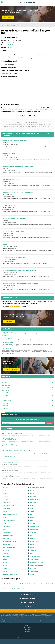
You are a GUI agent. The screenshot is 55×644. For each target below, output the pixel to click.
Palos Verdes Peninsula (35, 562)
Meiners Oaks (6, 532)
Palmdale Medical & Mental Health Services (14, 257)
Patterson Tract (33, 541)
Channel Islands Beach (35, 565)
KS (39, 583)
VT (10, 588)
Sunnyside (5, 556)
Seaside (31, 520)
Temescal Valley (33, 526)
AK (5, 583)
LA (44, 583)
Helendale (31, 523)
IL (32, 583)
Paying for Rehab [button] (27, 398)
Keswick (5, 499)
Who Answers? (38, 611)
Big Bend (5, 550)
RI (47, 586)
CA (12, 583)
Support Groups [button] (27, 396)
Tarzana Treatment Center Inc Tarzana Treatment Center (18, 192)
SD (52, 586)
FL (23, 583)
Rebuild (5, 244)
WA (15, 588)
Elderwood (32, 568)
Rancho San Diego (8, 505)
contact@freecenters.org (24, 110)
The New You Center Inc (9, 205)
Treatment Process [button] (27, 390)
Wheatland (32, 496)
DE (20, 583)
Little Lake (5, 538)
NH (21, 586)
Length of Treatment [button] (27, 388)
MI (2, 586)
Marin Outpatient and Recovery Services (14, 218)
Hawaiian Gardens (34, 499)
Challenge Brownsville (9, 541)
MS (7, 586)
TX (5, 588)
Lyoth (4, 517)
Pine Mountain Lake (8, 520)
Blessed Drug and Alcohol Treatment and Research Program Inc (20, 283)
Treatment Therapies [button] (27, 393)
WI (20, 588)
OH (37, 586)
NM (26, 586)
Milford (4, 523)
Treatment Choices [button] (27, 380)
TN (2, 588)
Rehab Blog (28, 606)
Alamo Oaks (6, 526)
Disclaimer (27, 632)
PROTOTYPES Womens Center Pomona (13, 231)
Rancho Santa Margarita (36, 487)
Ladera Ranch (33, 529)
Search (49, 423)
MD (49, 583)
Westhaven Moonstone (9, 514)
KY (41, 583)
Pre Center (23, 115)
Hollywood (11, 43)
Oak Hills (5, 487)
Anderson (31, 547)
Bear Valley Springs (8, 547)
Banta (4, 511)
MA (52, 583)
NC (31, 586)
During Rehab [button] (27, 406)
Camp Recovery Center (9, 153)
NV (18, 586)
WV (18, 588)
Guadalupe (32, 550)
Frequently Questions (28, 602)
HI (28, 583)
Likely (30, 514)
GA (25, 583)
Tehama (31, 511)
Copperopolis (6, 544)
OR (42, 586)
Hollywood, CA (17, 25)
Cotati (30, 508)
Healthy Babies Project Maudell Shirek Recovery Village (18, 166)
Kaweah (5, 568)
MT (13, 586)
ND (34, 586)
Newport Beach (33, 559)
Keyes (4, 490)
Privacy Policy (27, 630)
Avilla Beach (6, 508)
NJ (23, 586)
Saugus (31, 544)
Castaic (31, 490)
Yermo (4, 571)
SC (50, 586)
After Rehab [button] (27, 408)
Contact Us (27, 634)
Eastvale (31, 517)
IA (36, 583)
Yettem (4, 529)
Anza (30, 535)
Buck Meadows (33, 571)
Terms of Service (27, 627)
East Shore (5, 502)
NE (16, 586)
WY (23, 588)
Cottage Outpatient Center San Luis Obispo (14, 140)
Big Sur (4, 565)
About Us (27, 625)
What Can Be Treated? (28, 595)
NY (29, 586)
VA (12, 588)
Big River (31, 574)
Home (3, 25)
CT (18, 583)
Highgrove (32, 532)
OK (39, 586)
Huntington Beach (34, 556)
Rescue (4, 496)
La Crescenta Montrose (9, 574)
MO (10, 586)
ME (46, 583)
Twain (30, 553)
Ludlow (31, 493)
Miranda (5, 493)
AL (2, 583)
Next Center (32, 115)
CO (15, 583)
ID (30, 583)
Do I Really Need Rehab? (28, 598)
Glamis (4, 562)
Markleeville (6, 553)
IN (34, 583)
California (9, 25)
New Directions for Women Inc (11, 179)
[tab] (27, 381)
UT (7, 588)
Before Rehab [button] (27, 403)
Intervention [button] (27, 383)
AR (10, 583)
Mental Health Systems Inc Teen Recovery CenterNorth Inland (19, 270)
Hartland (31, 505)
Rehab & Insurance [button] (27, 401)
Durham (5, 559)
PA (45, 586)
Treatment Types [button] (27, 385)
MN (5, 586)
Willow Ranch (33, 502)
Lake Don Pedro (7, 535)
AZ (7, 583)
